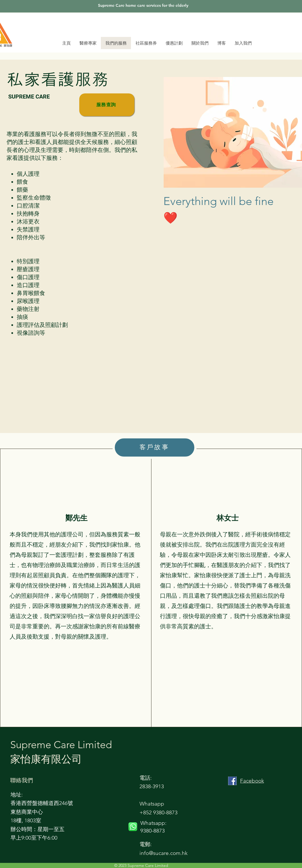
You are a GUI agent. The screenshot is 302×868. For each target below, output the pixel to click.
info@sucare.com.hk (164, 853)
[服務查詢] (107, 105)
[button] (200, 43)
